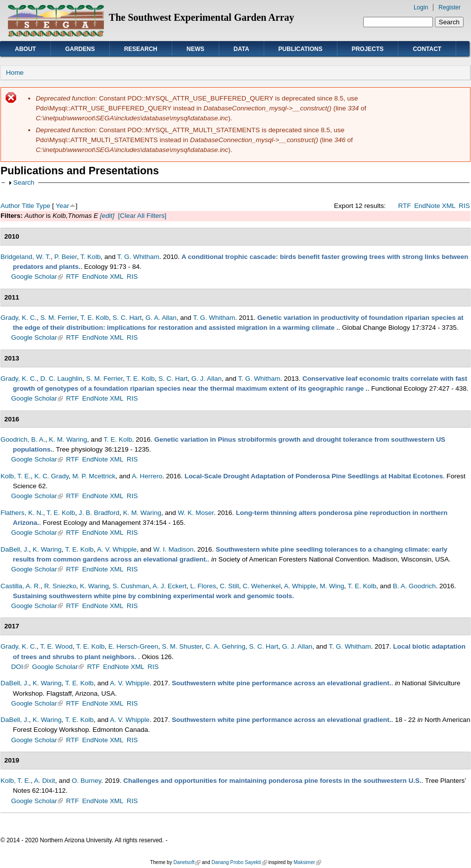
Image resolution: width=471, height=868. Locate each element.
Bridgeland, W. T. (25, 257)
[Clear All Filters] (142, 216)
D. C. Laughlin (61, 379)
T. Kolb (90, 257)
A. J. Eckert (169, 586)
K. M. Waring (68, 439)
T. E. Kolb (95, 318)
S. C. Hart (127, 318)
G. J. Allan (207, 379)
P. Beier (66, 257)
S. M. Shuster (182, 646)
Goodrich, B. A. (23, 439)
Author (10, 206)
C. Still (229, 586)
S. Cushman (131, 586)
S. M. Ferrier (58, 318)
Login (421, 7)
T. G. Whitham (138, 257)
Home (15, 73)
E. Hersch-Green (133, 646)
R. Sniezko (60, 586)
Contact (427, 49)
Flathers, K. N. (22, 513)
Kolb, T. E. (16, 476)
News (195, 49)
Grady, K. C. (19, 318)
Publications (301, 49)
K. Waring (47, 549)
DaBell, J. (15, 549)
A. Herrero (147, 476)
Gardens (80, 49)
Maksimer (307, 862)
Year (63, 206)
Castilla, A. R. (21, 586)
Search (24, 182)
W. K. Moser (196, 513)
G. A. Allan (161, 318)
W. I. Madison (173, 549)
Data (241, 49)
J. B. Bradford (99, 513)
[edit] (106, 216)
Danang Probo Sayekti (239, 862)
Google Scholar (37, 277)
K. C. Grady (51, 476)
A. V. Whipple (117, 549)
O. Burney (87, 781)
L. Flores (203, 586)
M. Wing (332, 586)
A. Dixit (45, 781)
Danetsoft (187, 862)
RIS (464, 206)
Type (43, 206)
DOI (20, 667)
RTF (405, 206)
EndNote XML (435, 206)
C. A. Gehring (225, 646)
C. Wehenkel (261, 586)
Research (141, 49)
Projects (368, 49)
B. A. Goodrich (414, 586)
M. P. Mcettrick (94, 476)
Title (28, 206)
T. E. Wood (56, 646)
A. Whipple (300, 586)
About (25, 49)
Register (449, 7)
